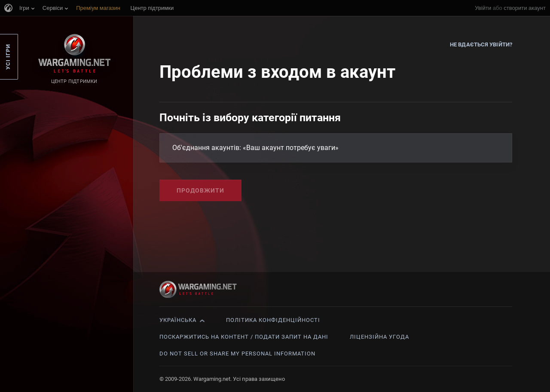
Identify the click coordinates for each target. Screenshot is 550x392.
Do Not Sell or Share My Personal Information (237, 354)
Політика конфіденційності (273, 320)
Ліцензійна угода (379, 337)
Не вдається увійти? (481, 44)
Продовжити (200, 190)
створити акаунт (525, 8)
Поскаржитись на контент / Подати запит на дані (244, 337)
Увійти (483, 8)
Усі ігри (8, 57)
